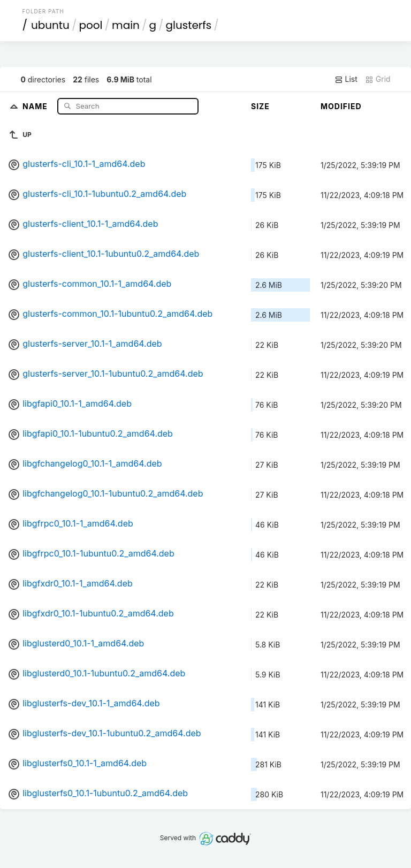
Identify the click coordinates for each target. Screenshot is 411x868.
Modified (341, 106)
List (346, 79)
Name (36, 106)
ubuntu (50, 25)
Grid (378, 79)
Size (260, 106)
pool (90, 25)
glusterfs (188, 25)
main (126, 25)
